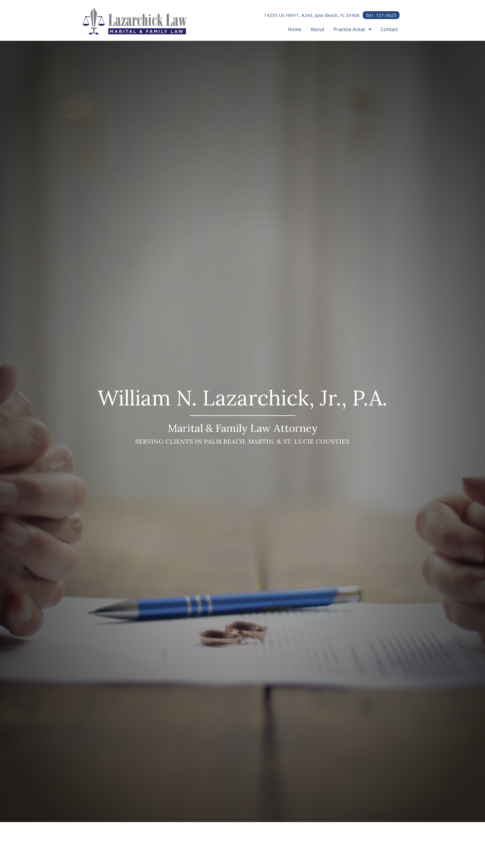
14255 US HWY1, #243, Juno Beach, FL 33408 (312, 15)
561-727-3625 (381, 15)
